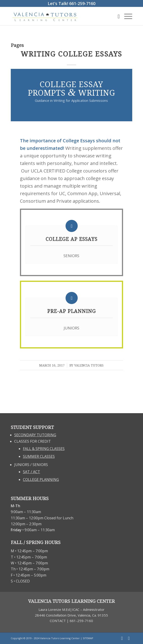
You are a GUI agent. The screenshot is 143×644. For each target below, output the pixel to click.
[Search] (116, 16)
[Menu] (126, 16)
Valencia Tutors (89, 365)
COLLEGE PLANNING (41, 480)
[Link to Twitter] (129, 638)
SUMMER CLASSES (39, 456)
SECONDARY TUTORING (35, 435)
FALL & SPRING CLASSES (44, 449)
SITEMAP (88, 638)
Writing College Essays (71, 54)
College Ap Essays (71, 239)
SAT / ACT (32, 472)
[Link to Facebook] (122, 638)
